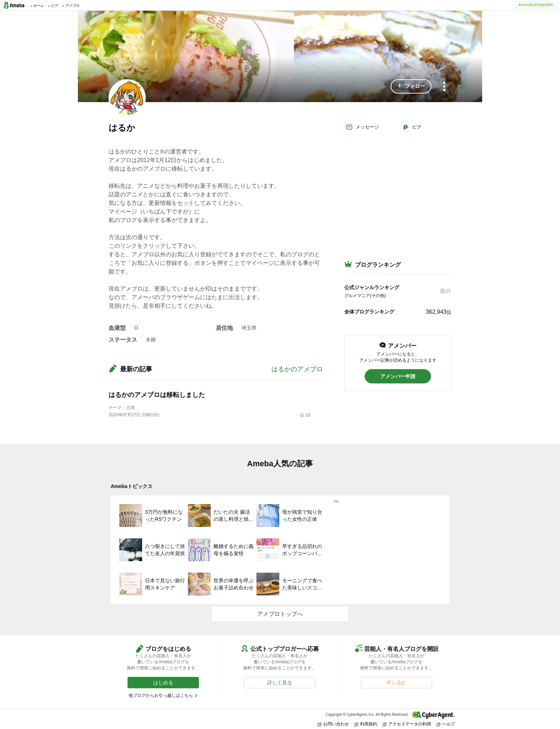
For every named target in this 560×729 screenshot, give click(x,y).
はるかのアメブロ (297, 369)
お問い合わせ (333, 724)
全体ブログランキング (369, 312)
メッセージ (362, 127)
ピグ (412, 127)
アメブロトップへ (280, 614)
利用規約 (366, 724)
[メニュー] (444, 87)
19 (305, 415)
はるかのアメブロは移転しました (157, 395)
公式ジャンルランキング (372, 287)
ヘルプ (446, 724)
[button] (411, 86)
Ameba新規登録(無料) (536, 5)
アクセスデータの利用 (407, 724)
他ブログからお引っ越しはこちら (161, 695)
